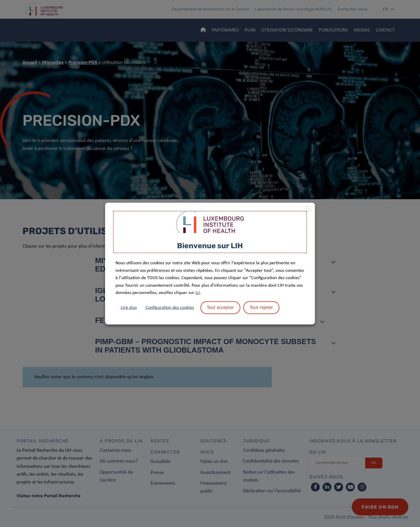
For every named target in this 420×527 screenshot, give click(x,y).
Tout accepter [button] (220, 308)
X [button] (309, 209)
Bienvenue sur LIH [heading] (210, 245)
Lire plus (129, 308)
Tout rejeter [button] (261, 308)
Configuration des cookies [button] (170, 308)
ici (198, 293)
